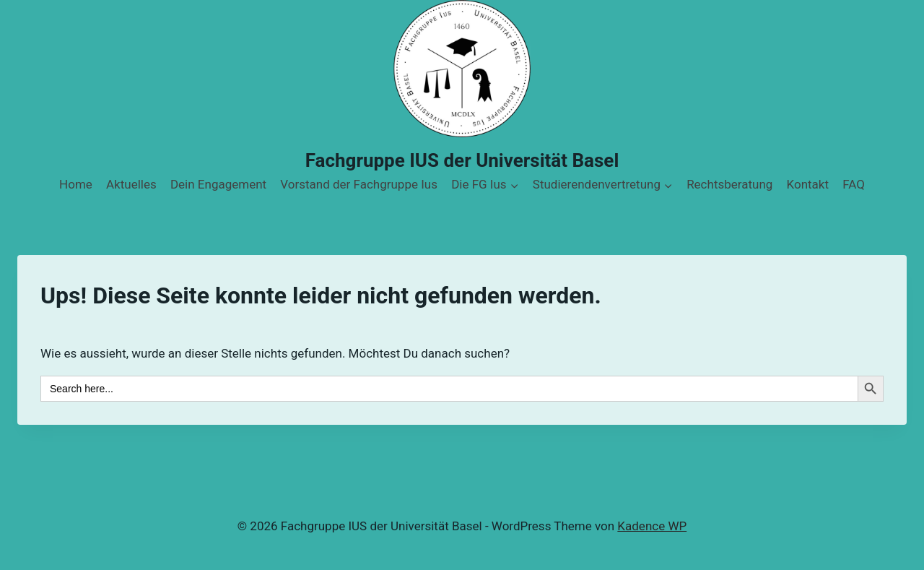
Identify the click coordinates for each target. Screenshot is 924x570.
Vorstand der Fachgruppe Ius (359, 184)
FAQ (854, 184)
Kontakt (808, 184)
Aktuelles (131, 184)
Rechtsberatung (729, 184)
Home (76, 184)
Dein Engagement (218, 184)
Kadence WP (652, 526)
